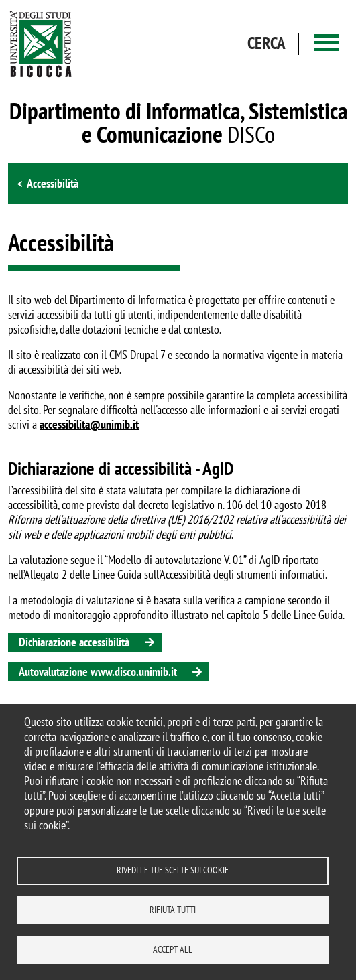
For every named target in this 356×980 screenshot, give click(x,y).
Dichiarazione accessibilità (74, 642)
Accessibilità (53, 183)
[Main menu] (327, 44)
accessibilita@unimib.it (89, 424)
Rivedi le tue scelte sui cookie (173, 870)
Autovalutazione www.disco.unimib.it (98, 672)
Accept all (173, 949)
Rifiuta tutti (173, 910)
